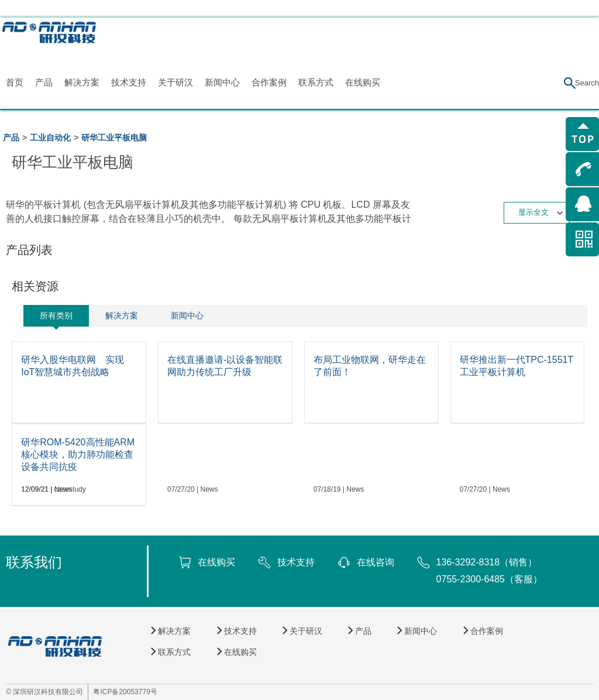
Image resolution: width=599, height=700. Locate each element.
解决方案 (82, 82)
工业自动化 (50, 138)
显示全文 (541, 212)
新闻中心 (222, 82)
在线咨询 (376, 562)
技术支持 (129, 82)
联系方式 (316, 82)
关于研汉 (175, 82)
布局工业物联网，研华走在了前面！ (370, 366)
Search (587, 83)
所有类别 (56, 315)
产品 (44, 82)
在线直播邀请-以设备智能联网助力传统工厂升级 (225, 366)
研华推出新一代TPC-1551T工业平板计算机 (517, 366)
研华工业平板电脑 (114, 138)
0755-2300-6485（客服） (489, 579)
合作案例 (269, 82)
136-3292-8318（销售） (487, 562)
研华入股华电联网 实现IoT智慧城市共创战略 (73, 366)
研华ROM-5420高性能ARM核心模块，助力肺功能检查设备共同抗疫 (78, 454)
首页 (15, 82)
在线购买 (363, 82)
